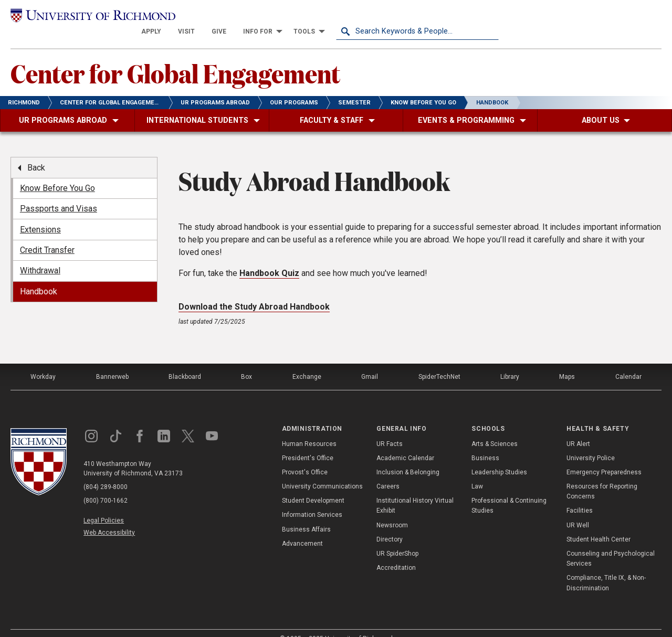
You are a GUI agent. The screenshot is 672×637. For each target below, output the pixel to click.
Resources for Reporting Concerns (602, 477)
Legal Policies (104, 506)
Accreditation (396, 554)
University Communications (322, 472)
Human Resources (309, 429)
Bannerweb (112, 363)
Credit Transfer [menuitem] (47, 235)
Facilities (580, 496)
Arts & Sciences (495, 429)
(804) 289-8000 (106, 473)
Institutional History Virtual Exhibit (415, 491)
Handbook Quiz (269, 259)
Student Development (313, 486)
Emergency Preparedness (604, 458)
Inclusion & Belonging (408, 458)
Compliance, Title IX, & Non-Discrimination (606, 569)
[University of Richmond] (92, 17)
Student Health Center (598, 525)
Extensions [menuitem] (40, 215)
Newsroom (392, 511)
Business (485, 443)
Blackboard (185, 363)
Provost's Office (305, 458)
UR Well (578, 511)
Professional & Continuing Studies (509, 491)
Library (510, 363)
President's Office (308, 443)
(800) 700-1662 (106, 486)
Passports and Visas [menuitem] (59, 194)
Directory (390, 525)
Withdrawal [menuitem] (40, 256)
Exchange (307, 363)
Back (36, 153)
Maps (567, 363)
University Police (591, 443)
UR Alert (578, 429)
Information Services (312, 501)
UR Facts (390, 429)
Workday (43, 363)
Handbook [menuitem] (39, 277)
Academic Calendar (405, 443)
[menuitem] (314, 17)
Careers (388, 472)
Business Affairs (306, 515)
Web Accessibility (109, 518)
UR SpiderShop (397, 539)
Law (477, 472)
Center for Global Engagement (175, 58)
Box (246, 363)
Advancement (302, 529)
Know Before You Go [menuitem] (57, 173)
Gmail (370, 363)
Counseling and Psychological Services (611, 544)
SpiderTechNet (439, 363)
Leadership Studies (499, 458)
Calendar (628, 363)
